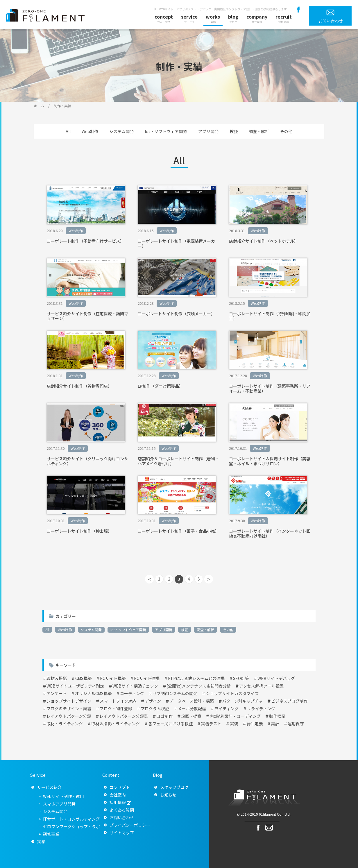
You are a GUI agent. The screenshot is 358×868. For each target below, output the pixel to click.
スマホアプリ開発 (59, 804)
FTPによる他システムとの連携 (196, 678)
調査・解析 (259, 131)
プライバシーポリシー (130, 825)
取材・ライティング (65, 724)
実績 (41, 842)
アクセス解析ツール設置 (261, 686)
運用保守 (296, 724)
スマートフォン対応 (118, 701)
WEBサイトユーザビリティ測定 (75, 686)
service (189, 19)
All (68, 131)
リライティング (261, 708)
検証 (234, 131)
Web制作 (90, 131)
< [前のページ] (150, 579)
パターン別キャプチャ (242, 701)
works (213, 19)
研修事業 (51, 834)
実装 (234, 724)
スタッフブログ (174, 787)
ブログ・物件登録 (116, 708)
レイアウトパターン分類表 (124, 716)
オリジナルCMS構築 (93, 693)
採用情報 (118, 802)
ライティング (227, 708)
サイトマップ (122, 833)
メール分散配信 (192, 708)
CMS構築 (83, 678)
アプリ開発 (208, 131)
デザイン (153, 701)
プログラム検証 (155, 708)
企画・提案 (191, 716)
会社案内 (118, 795)
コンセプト (120, 787)
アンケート (57, 693)
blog (233, 19)
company (257, 19)
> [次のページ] (209, 579)
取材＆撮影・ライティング (116, 724)
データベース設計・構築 (192, 701)
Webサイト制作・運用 (63, 796)
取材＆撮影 (57, 678)
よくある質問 (122, 810)
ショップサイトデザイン (69, 701)
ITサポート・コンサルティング (71, 819)
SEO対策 (241, 678)
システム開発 (121, 131)
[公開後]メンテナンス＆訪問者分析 (199, 686)
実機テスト (211, 724)
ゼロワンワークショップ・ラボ (71, 826)
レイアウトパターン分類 (69, 716)
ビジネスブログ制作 (289, 701)
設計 (275, 724)
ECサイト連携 (147, 678)
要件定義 (255, 724)
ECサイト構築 (113, 678)
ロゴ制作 (164, 716)
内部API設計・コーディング (235, 716)
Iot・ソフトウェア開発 (166, 131)
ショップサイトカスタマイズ (232, 693)
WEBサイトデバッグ (276, 678)
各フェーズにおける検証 (170, 724)
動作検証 (277, 716)
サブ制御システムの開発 (175, 693)
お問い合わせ (122, 817)
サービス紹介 (49, 787)
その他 (286, 131)
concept (164, 19)
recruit (284, 19)
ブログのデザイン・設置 (69, 708)
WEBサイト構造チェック (135, 686)
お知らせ (168, 795)
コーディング (132, 693)
